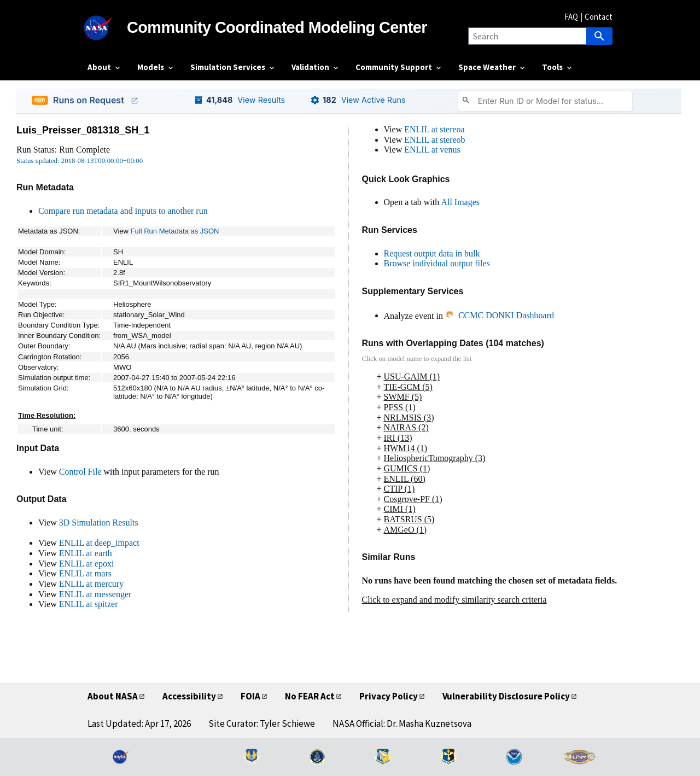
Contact (599, 17)
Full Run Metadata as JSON (175, 231)
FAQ (571, 17)
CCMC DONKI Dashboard (500, 315)
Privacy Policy (389, 696)
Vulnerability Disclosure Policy (506, 696)
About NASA (113, 696)
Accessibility (189, 696)
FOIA (250, 696)
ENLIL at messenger (95, 594)
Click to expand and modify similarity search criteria (454, 600)
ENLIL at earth (86, 553)
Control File (80, 472)
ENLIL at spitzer (89, 604)
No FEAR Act (310, 696)
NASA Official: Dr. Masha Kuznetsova (402, 724)
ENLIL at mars (85, 573)
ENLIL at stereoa (434, 129)
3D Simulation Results (99, 523)
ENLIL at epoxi (87, 564)
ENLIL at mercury (91, 584)
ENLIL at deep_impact (99, 543)
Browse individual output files (437, 263)
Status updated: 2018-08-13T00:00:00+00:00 (80, 161)
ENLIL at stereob (434, 140)
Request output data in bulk (432, 253)
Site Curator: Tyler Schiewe (262, 724)
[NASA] (107, 28)
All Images (460, 202)
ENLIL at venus (432, 150)
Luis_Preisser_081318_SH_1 (83, 130)
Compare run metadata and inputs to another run (123, 211)
